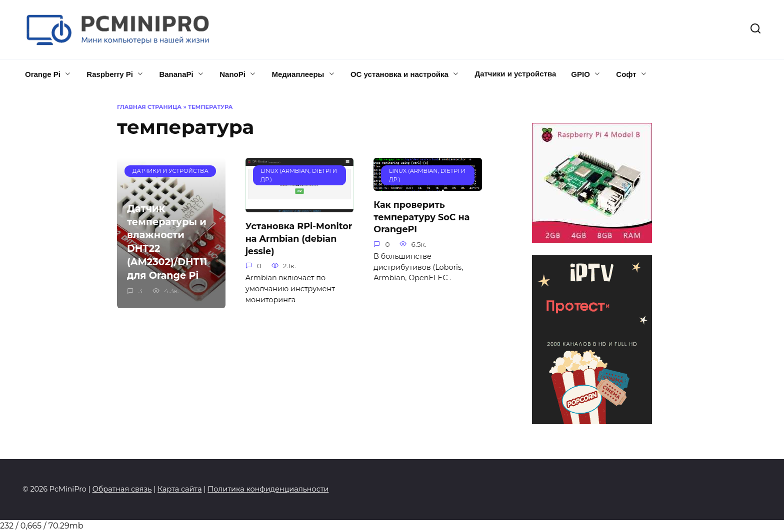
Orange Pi (43, 74)
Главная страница (149, 107)
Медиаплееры (298, 74)
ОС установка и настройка (399, 74)
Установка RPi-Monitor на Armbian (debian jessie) (299, 238)
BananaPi (176, 74)
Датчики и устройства (515, 74)
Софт (626, 74)
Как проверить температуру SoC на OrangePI (421, 217)
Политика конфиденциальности (268, 489)
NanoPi (232, 74)
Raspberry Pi (110, 74)
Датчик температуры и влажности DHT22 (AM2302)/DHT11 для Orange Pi (167, 242)
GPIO (580, 74)
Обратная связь (122, 489)
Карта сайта (179, 489)
